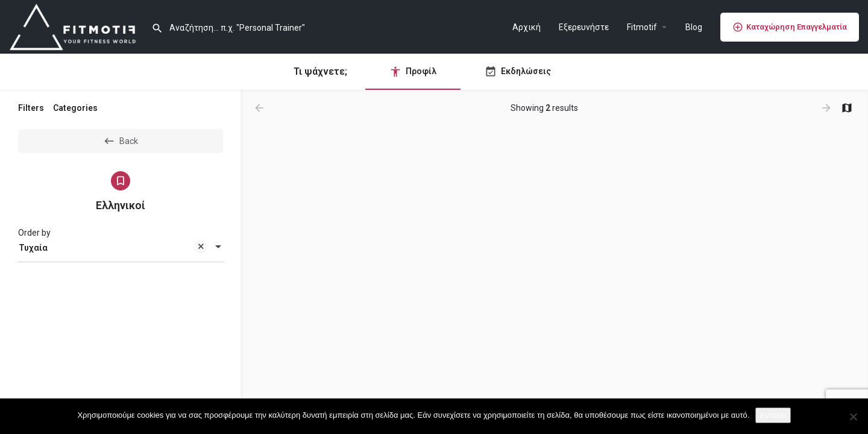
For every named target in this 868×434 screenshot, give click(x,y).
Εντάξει (773, 415)
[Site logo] (76, 26)
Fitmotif (642, 27)
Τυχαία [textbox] (113, 249)
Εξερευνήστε (584, 27)
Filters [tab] (31, 108)
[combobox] (121, 248)
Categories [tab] (75, 108)
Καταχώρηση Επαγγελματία (790, 27)
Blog (694, 27)
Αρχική (527, 27)
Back (121, 141)
